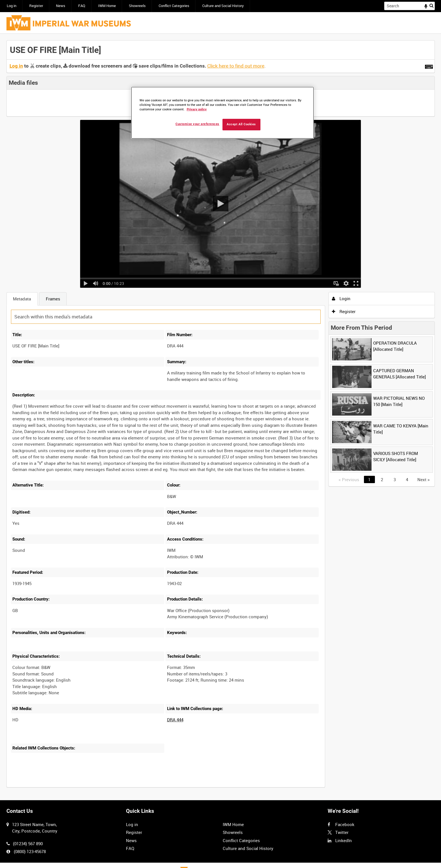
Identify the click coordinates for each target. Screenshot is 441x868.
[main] (221, 417)
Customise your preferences (197, 124)
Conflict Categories (174, 6)
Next (424, 479)
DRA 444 (175, 720)
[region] (222, 113)
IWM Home (107, 6)
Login (341, 298)
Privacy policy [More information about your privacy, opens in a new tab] (197, 109)
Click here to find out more (236, 66)
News (61, 6)
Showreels (137, 6)
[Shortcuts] (429, 66)
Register (36, 6)
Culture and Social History (223, 6)
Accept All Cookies (241, 124)
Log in (12, 6)
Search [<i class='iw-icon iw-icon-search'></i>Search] (431, 5)
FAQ (82, 6)
